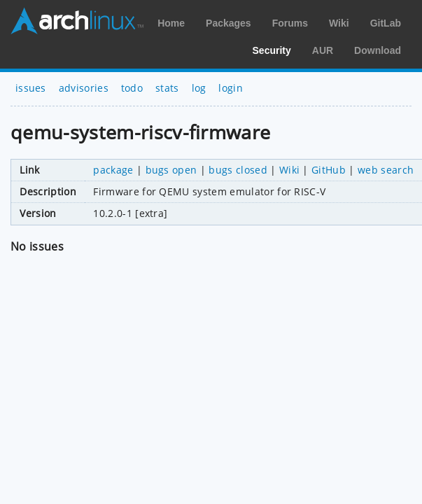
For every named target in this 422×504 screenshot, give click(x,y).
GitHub (329, 170)
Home (171, 23)
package (113, 170)
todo (132, 88)
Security (272, 50)
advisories (84, 88)
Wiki (339, 23)
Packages (228, 23)
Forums (290, 23)
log (199, 88)
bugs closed (238, 170)
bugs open (171, 170)
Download (378, 50)
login (231, 88)
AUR (323, 50)
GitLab (386, 23)
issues (31, 88)
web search (386, 170)
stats (167, 88)
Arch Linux (77, 21)
